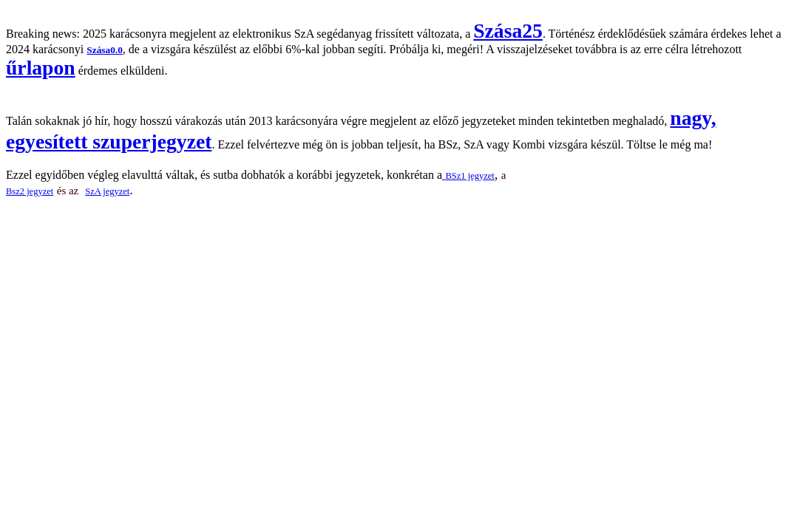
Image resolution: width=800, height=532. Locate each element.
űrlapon (41, 68)
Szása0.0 (105, 50)
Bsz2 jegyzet (30, 191)
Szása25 (508, 31)
